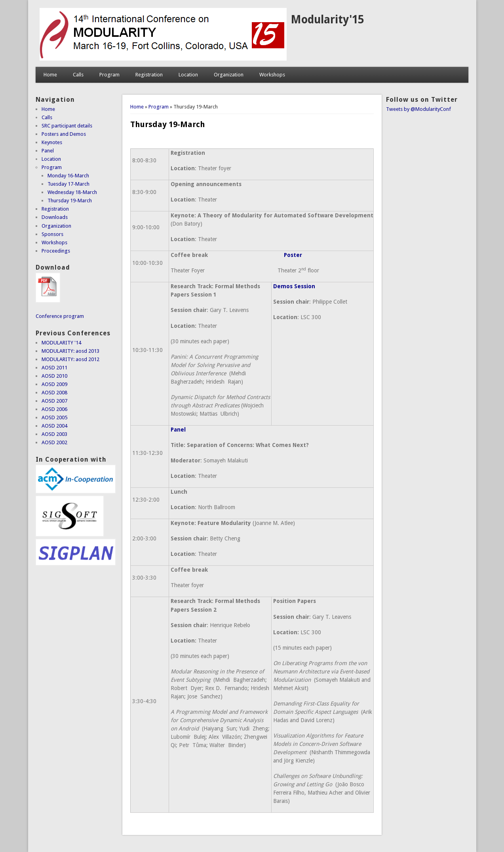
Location (188, 75)
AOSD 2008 (54, 393)
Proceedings (56, 251)
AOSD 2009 (54, 384)
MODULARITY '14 (61, 343)
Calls (78, 75)
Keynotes (52, 142)
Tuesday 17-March (68, 184)
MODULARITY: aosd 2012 (70, 359)
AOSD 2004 (54, 426)
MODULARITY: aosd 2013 (70, 351)
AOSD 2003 (54, 434)
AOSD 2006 (54, 409)
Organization (229, 75)
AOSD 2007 (54, 401)
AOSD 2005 (54, 417)
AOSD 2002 (54, 442)
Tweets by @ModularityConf (418, 109)
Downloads (55, 217)
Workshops (272, 75)
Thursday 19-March (70, 201)
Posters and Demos (64, 134)
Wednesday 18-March (72, 192)
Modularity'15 (327, 20)
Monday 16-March (68, 176)
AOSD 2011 (54, 368)
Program (109, 75)
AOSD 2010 (54, 376)
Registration (149, 75)
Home (50, 75)
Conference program (60, 316)
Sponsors (52, 234)
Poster (293, 255)
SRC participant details (67, 126)
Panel (178, 430)
